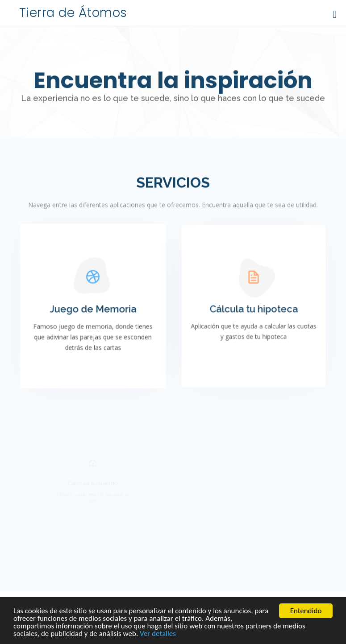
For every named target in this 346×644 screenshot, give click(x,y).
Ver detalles (158, 634)
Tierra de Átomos (73, 13)
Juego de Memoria (93, 310)
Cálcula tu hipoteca (253, 310)
